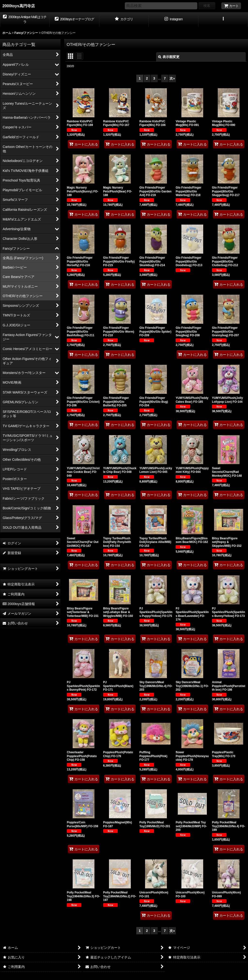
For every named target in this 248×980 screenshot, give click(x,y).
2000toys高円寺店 (19, 6)
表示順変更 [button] (169, 57)
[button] (223, 20)
